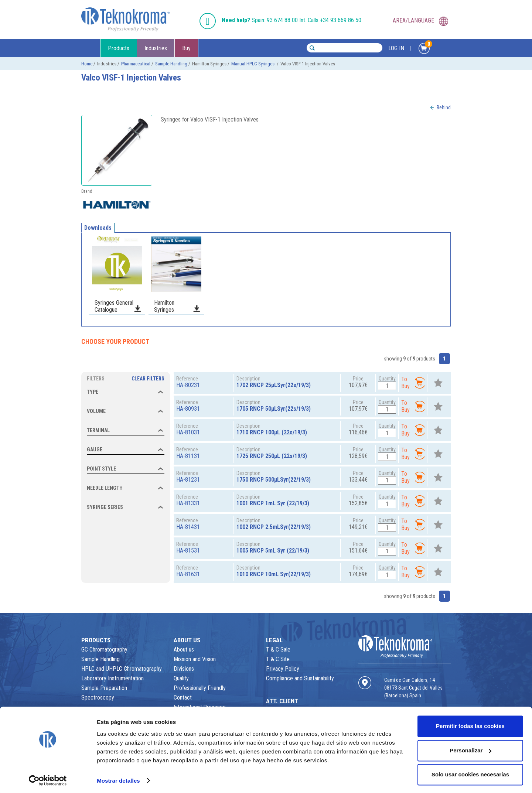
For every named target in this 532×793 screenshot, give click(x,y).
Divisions (184, 669)
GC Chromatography (104, 650)
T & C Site (278, 659)
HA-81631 (188, 574)
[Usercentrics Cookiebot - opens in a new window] (48, 779)
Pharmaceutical (136, 64)
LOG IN (396, 48)
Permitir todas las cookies (470, 724)
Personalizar (470, 748)
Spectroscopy (98, 698)
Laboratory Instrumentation (112, 678)
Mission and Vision (195, 659)
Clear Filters (148, 379)
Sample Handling (171, 64)
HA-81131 (188, 456)
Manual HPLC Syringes (253, 64)
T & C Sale (278, 650)
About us (184, 650)
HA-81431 (188, 527)
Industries (156, 48)
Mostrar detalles (118, 778)
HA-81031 (188, 432)
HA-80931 (188, 409)
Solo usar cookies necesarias (470, 773)
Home (87, 64)
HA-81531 (188, 551)
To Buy (413, 383)
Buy (186, 48)
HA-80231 (188, 385)
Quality (181, 678)
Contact (183, 698)
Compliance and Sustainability (300, 678)
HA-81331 (188, 503)
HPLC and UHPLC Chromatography (122, 669)
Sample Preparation (104, 688)
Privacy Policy (283, 669)
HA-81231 (188, 480)
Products (119, 48)
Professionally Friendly (200, 688)
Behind (444, 107)
